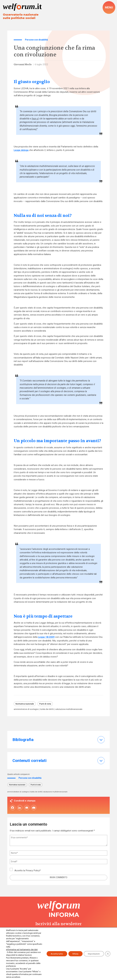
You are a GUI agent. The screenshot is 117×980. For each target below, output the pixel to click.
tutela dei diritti (49, 710)
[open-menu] (109, 7)
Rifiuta (73, 952)
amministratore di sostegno (27, 710)
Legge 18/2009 (46, 637)
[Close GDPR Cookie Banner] (108, 952)
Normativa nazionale (26, 704)
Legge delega (21, 150)
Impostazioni (93, 952)
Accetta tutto (53, 952)
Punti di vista (47, 704)
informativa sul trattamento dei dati (21, 950)
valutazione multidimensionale (73, 710)
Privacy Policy (33, 871)
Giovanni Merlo (23, 65)
